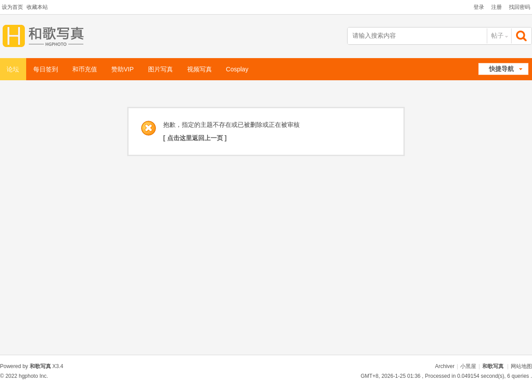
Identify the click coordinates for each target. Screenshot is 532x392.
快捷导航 (501, 69)
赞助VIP (123, 69)
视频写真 (199, 69)
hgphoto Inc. (33, 376)
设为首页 (12, 7)
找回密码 (520, 7)
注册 (497, 7)
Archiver (445, 366)
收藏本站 (37, 7)
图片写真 (160, 69)
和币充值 (85, 69)
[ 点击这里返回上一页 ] (195, 138)
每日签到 (46, 69)
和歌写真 (493, 366)
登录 (479, 7)
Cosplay (237, 69)
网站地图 (521, 366)
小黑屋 (468, 366)
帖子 (497, 35)
